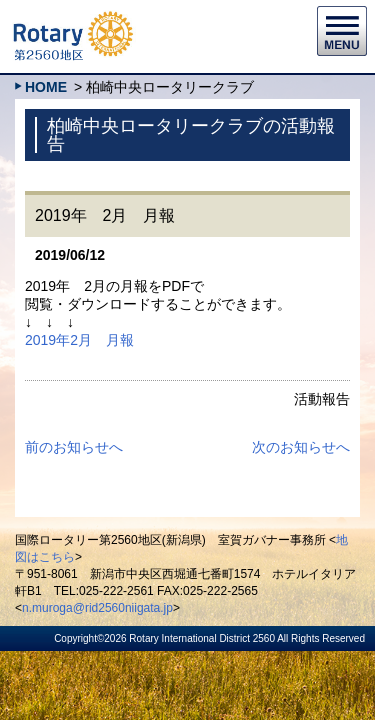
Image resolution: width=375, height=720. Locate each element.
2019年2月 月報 (79, 340)
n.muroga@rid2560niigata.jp (97, 608)
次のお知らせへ (301, 447)
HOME (46, 87)
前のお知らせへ (74, 447)
